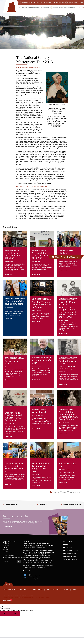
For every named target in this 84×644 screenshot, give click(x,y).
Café (44, 2)
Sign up (8, 527)
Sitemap (75, 590)
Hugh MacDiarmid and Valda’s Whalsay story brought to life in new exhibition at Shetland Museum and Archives (68, 309)
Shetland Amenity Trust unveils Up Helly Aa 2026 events (41, 467)
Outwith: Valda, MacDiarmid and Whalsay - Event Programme (13, 416)
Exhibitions (70, 2)
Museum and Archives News (33, 67)
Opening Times (51, 2)
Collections (24, 7)
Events (64, 2)
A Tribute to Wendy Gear (42, 361)
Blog (76, 2)
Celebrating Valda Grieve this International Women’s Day (68, 365)
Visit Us (67, 545)
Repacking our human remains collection (12, 255)
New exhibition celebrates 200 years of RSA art (42, 255)
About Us (28, 571)
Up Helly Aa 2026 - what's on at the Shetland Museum (15, 466)
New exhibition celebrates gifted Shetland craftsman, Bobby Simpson (68, 416)
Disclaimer (66, 590)
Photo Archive (38, 2)
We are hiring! (39, 412)
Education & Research (34, 7)
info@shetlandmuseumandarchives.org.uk (14, 558)
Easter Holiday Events (12, 362)
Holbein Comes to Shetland (72, 505)
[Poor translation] (14, 614)
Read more (9, 274)
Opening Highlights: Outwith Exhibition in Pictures (42, 305)
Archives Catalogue (27, 2)
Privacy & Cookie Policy (53, 590)
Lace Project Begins (11, 505)
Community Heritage (58, 7)
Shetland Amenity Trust (46, 566)
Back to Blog (43, 505)
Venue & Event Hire (69, 7)
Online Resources (46, 7)
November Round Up (68, 465)
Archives (49, 358)
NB (10, 600)
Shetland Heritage (24, 590)
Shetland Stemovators (65, 254)
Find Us (59, 2)
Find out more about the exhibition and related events (32, 186)
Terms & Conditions (37, 590)
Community (8, 299)
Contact (80, 2)
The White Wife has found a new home (15, 302)
